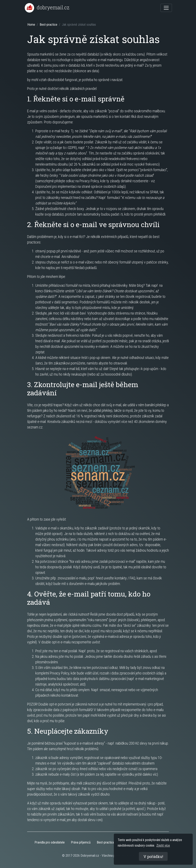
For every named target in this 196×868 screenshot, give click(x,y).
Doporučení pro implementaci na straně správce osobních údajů (80, 186)
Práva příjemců (81, 842)
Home (31, 25)
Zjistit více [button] (163, 845)
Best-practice (48, 25)
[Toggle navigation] (166, 8)
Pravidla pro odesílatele (50, 842)
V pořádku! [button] (153, 856)
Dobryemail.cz (90, 856)
